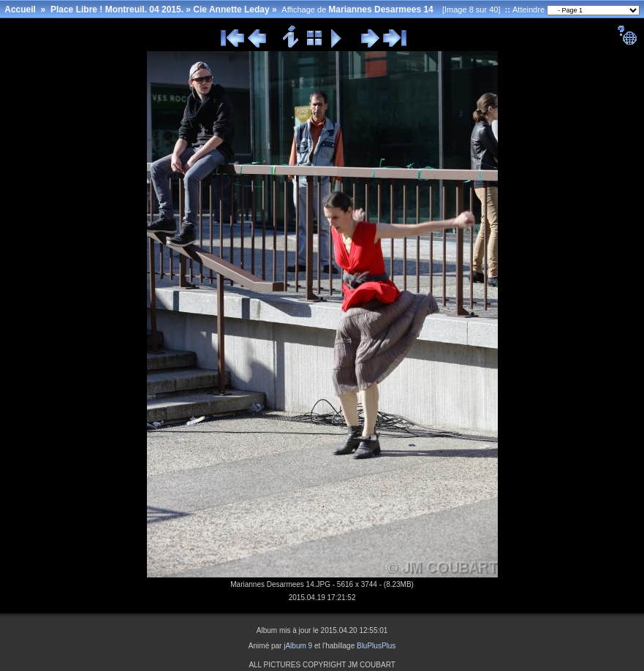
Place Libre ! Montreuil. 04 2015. (117, 10)
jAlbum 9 (298, 646)
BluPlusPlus (376, 646)
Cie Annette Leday (231, 10)
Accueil (20, 10)
